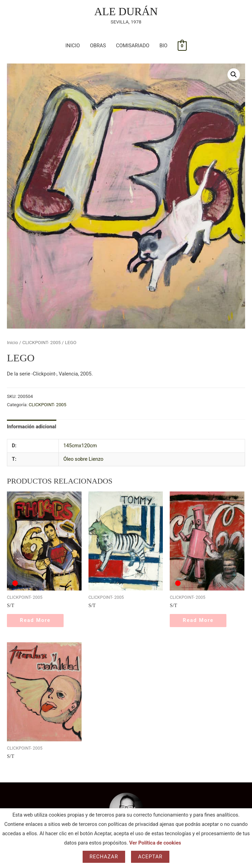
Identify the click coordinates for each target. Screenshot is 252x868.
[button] (234, 75)
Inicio (12, 343)
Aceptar (150, 857)
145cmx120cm (80, 446)
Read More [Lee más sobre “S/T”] (36, 621)
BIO (163, 46)
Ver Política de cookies (155, 843)
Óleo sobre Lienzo (83, 459)
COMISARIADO (133, 46)
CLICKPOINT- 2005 (41, 343)
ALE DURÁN (126, 12)
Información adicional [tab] (32, 427)
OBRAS (98, 46)
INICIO (73, 46)
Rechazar (104, 857)
